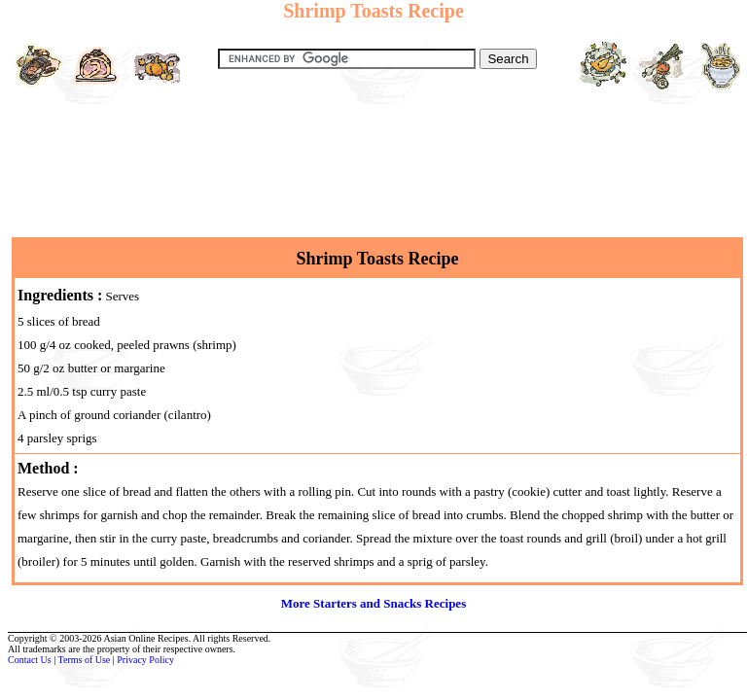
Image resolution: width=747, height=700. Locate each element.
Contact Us (30, 660)
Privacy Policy (145, 660)
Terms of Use (85, 660)
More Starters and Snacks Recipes (373, 603)
